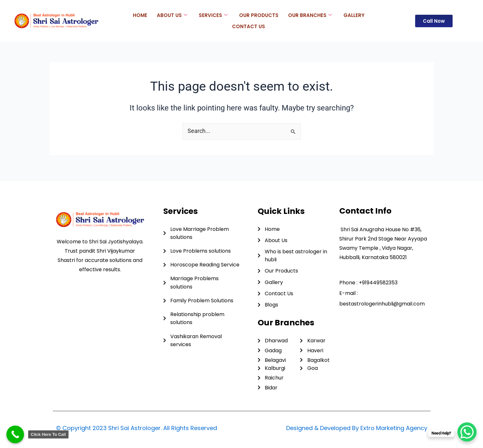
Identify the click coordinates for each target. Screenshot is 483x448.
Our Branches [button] (310, 15)
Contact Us (249, 26)
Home (140, 15)
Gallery (354, 15)
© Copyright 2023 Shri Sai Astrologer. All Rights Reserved (137, 428)
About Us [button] (172, 15)
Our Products (259, 15)
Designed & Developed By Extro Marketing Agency (357, 428)
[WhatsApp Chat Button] (467, 432)
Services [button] (213, 15)
